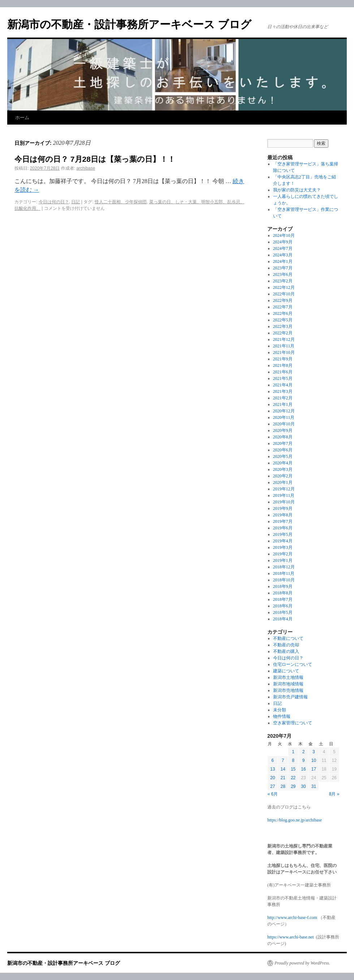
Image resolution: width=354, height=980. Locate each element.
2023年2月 (283, 281)
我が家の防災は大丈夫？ (297, 190)
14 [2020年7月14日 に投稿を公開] (283, 769)
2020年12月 (284, 411)
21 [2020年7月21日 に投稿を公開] (283, 778)
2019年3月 (283, 547)
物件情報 (282, 716)
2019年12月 (284, 489)
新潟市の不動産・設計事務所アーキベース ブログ (129, 24)
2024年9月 (283, 242)
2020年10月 (284, 424)
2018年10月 (284, 580)
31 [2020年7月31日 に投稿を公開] (314, 786)
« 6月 (273, 794)
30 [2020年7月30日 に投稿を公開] (303, 786)
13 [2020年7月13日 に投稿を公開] (273, 769)
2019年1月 (283, 560)
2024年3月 (283, 255)
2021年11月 (284, 346)
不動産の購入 (286, 651)
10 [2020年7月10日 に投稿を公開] (314, 760)
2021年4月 (283, 385)
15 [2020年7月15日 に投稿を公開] (293, 769)
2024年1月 (283, 261)
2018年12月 (284, 567)
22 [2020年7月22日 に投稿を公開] (293, 778)
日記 (75, 202)
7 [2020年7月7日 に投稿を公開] (283, 760)
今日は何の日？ (54, 202)
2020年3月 (283, 469)
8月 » (334, 794)
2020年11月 (284, 417)
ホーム (22, 118)
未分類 (280, 710)
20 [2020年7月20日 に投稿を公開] (273, 778)
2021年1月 (283, 404)
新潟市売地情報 (288, 690)
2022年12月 (284, 287)
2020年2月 (283, 476)
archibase (86, 168)
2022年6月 (283, 313)
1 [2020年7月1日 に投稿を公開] (293, 752)
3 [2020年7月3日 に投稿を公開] (314, 752)
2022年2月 (283, 333)
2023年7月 (283, 268)
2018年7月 (283, 599)
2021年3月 (283, 391)
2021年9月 (283, 359)
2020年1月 (283, 482)
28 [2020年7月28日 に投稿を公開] (283, 786)
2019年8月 (283, 515)
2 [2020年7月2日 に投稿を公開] (304, 752)
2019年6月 (283, 528)
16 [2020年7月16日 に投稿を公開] (303, 769)
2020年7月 (283, 443)
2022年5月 (283, 320)
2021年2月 (283, 398)
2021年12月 (284, 339)
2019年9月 (283, 508)
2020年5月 (283, 456)
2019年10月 (284, 502)
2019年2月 (283, 554)
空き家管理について (293, 723)
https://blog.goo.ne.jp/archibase (295, 820)
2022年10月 (284, 294)
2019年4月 (283, 541)
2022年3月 (283, 326)
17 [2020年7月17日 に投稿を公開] (314, 769)
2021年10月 (284, 352)
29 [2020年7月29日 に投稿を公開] (293, 786)
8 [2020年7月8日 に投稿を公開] (293, 760)
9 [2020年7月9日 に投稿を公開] (304, 760)
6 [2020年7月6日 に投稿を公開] (273, 760)
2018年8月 (283, 593)
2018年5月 (283, 612)
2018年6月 (283, 606)
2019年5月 (283, 534)
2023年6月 (283, 274)
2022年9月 (283, 300)
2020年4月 (283, 463)
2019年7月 (283, 521)
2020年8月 (283, 437)
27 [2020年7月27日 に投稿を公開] (273, 786)
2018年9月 (283, 586)
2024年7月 (283, 248)
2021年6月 (283, 372)
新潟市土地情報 (288, 677)
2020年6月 (283, 450)
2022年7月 (283, 307)
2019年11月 (284, 495)
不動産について (288, 638)
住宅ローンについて (293, 664)
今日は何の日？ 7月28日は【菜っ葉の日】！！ (95, 159)
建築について (286, 671)
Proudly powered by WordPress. (302, 963)
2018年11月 (284, 573)
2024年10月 (284, 235)
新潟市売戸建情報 (290, 697)
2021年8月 (283, 365)
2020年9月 (283, 430)
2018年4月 (283, 619)
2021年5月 (283, 378)
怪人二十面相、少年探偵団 (121, 202)
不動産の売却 (286, 645)
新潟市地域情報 (288, 684)
